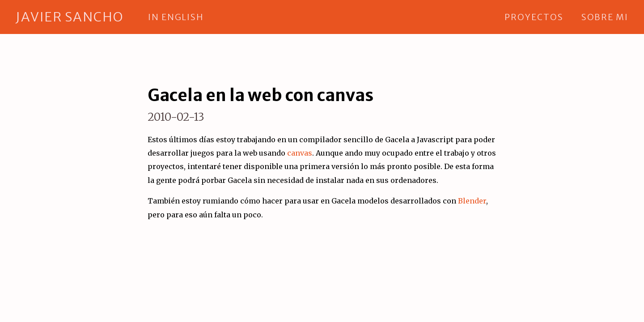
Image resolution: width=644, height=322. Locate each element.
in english (176, 17)
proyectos (534, 17)
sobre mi (605, 17)
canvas (300, 153)
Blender (472, 201)
